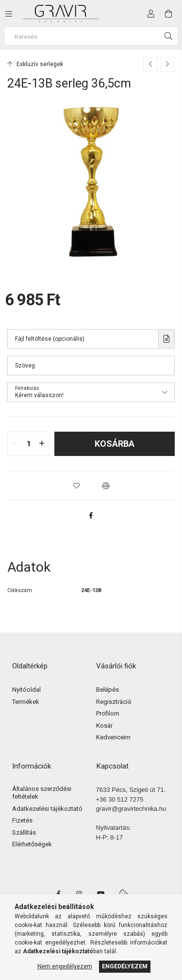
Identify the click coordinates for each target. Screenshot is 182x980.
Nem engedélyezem (65, 966)
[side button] (9, 14)
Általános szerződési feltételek (42, 793)
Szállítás (24, 832)
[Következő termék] (167, 64)
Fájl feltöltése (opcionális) (50, 339)
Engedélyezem (125, 966)
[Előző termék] (150, 64)
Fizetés (22, 820)
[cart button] (168, 14)
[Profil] (151, 14)
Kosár (104, 726)
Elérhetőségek (32, 844)
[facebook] (91, 515)
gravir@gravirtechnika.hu (131, 809)
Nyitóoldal (26, 690)
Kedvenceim (113, 737)
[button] (77, 486)
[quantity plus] (42, 444)
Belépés (108, 690)
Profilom (108, 713)
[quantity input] (28, 444)
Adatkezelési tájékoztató (47, 809)
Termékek (26, 702)
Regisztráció (114, 702)
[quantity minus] (15, 444)
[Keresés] (91, 36)
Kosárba (115, 444)
